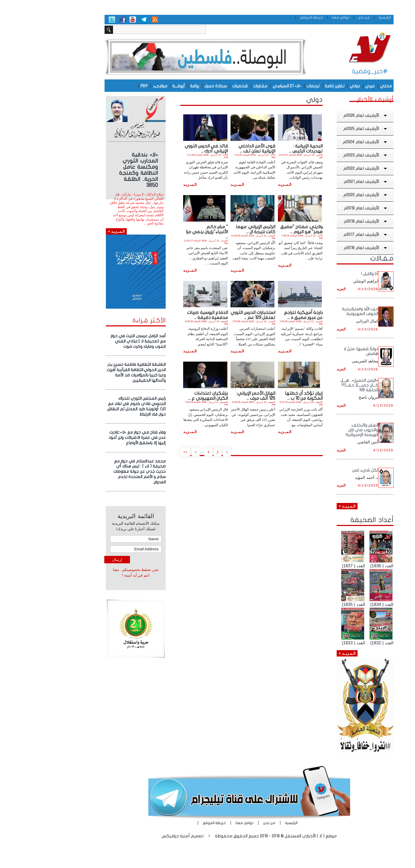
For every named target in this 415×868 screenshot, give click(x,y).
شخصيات (198, 86)
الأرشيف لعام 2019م (324, 208)
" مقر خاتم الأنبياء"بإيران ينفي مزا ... (165, 232)
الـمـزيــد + (306, 506)
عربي (328, 86)
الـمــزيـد (243, 185)
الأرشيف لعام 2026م (324, 115)
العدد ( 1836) (340, 566)
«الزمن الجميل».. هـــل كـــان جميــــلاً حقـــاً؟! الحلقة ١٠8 (318, 385)
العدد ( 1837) (312, 566)
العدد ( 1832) (340, 643)
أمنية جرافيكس (134, 836)
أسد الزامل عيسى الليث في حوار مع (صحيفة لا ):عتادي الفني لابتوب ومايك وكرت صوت (97, 341)
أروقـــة (137, 86)
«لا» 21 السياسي (245, 86)
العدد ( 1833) (312, 643)
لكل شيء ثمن (324, 470)
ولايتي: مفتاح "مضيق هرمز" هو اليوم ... (260, 229)
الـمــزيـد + (75, 231)
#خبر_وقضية (328, 71)
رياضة (153, 86)
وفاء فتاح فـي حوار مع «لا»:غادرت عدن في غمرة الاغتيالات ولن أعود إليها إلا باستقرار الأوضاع (96, 438)
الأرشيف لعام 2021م (324, 182)
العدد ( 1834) (340, 604)
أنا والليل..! (328, 274)
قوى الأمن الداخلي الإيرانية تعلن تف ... (215, 149)
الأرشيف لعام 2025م (324, 129)
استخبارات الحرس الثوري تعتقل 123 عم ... (211, 315)
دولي (313, 86)
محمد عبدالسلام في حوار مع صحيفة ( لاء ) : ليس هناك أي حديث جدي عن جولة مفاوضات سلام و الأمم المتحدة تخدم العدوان (98, 472)
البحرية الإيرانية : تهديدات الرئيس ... (264, 149)
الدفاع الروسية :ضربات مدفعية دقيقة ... (166, 315)
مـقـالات (340, 258)
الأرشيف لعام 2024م (324, 142)
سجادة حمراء (174, 86)
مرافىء (119, 86)
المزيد (300, 289)
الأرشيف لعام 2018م (324, 221)
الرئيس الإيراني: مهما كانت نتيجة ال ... (214, 229)
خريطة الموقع (270, 17)
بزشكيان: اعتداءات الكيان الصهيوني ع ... (166, 396)
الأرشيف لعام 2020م (324, 195)
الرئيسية (343, 17)
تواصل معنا (299, 17)
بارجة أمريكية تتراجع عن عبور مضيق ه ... (262, 315)
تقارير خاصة (293, 86)
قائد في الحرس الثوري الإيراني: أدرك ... (165, 149)
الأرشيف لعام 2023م (324, 155)
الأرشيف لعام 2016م (324, 248)
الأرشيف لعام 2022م (324, 168)
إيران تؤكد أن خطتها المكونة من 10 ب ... (262, 396)
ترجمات (271, 86)
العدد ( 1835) (312, 604)
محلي (344, 86)
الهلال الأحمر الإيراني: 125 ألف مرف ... (214, 396)
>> (144, 452)
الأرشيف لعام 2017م (324, 235)
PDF (103, 86)
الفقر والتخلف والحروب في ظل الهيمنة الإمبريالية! (320, 430)
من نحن (322, 17)
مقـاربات (219, 86)
